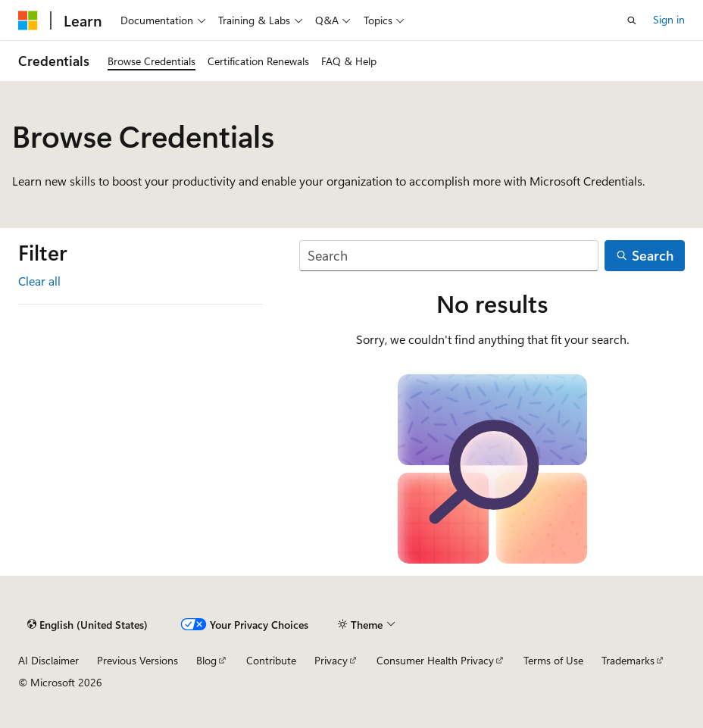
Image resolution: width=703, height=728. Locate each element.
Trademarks (628, 660)
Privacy (331, 660)
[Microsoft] (28, 20)
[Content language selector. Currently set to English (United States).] (87, 625)
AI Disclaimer (48, 660)
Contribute (271, 660)
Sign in (669, 19)
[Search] (449, 256)
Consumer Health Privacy (435, 660)
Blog (206, 660)
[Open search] (632, 20)
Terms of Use (553, 660)
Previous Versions (137, 660)
